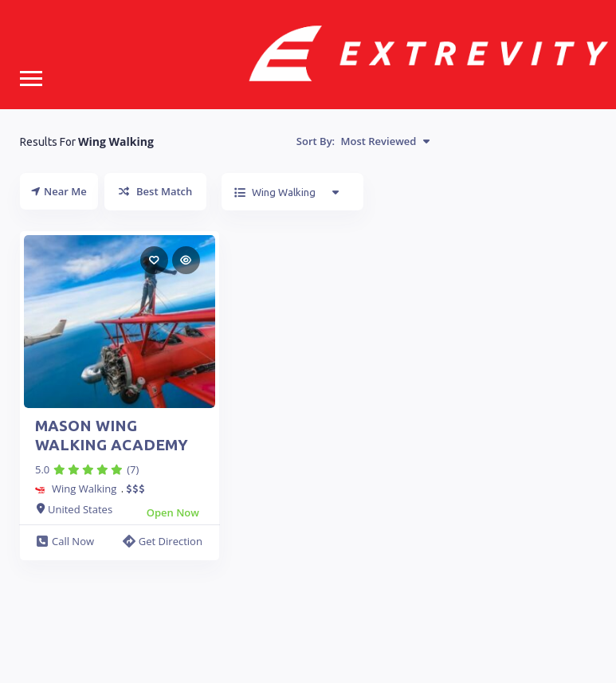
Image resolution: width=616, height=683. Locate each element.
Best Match (156, 191)
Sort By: (363, 141)
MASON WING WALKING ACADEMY (112, 435)
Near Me (59, 191)
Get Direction (163, 541)
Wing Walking (84, 489)
